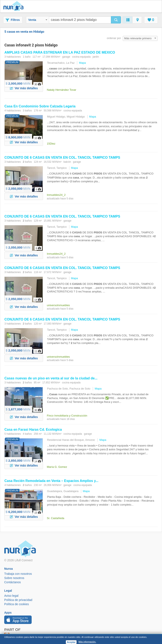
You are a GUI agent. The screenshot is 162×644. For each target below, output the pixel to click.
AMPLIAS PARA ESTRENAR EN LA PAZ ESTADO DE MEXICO (60, 52)
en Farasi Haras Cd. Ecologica (33, 430)
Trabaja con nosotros (18, 574)
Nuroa (14, 6)
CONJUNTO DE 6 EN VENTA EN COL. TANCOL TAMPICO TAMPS (62, 158)
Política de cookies (17, 604)
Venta (38, 20)
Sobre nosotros (14, 578)
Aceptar (71, 642)
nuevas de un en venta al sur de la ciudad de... (51, 378)
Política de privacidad (18, 600)
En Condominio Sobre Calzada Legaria (40, 106)
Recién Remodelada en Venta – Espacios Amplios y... (51, 481)
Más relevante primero (140, 38)
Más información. (87, 642)
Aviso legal (11, 596)
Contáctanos (13, 582)
